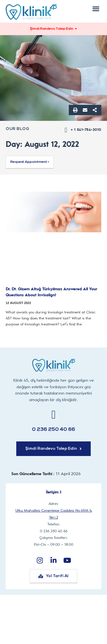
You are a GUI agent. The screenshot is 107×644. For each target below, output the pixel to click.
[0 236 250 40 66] (53, 415)
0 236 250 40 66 (53, 430)
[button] (96, 8)
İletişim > (54, 492)
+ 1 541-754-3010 (86, 130)
